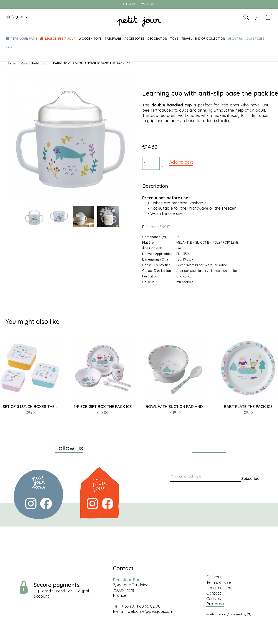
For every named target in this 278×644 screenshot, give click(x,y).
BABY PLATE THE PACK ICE (248, 407)
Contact (214, 593)
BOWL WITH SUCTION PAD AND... (175, 407)
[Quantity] (151, 163)
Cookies (214, 598)
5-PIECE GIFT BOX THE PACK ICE (103, 407)
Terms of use (219, 582)
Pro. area (215, 604)
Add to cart (181, 162)
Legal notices (219, 588)
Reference (150, 227)
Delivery (214, 577)
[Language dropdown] (17, 17)
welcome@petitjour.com (150, 611)
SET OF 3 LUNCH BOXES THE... (30, 407)
